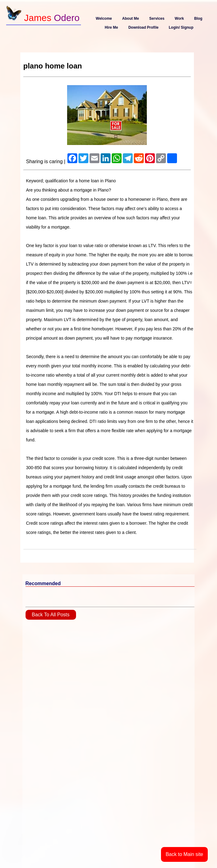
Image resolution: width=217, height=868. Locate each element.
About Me (131, 19)
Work (179, 19)
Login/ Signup (181, 27)
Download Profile (143, 27)
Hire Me (111, 27)
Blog (198, 19)
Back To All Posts (50, 615)
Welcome (104, 19)
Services (157, 19)
